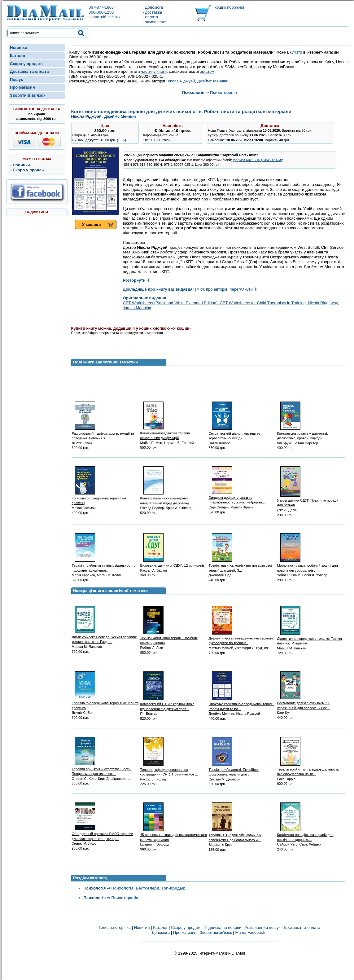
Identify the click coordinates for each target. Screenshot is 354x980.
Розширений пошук (263, 927)
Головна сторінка (115, 927)
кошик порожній (229, 7)
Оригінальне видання (145, 298)
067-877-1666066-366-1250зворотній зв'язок (104, 12)
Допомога (153, 7)
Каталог (18, 56)
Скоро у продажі (26, 64)
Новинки (19, 48)
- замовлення (155, 22)
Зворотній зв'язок (28, 95)
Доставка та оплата (29, 71)
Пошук (16, 79)
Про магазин (22, 87)
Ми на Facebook (250, 932)
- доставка (152, 12)
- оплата (151, 17)
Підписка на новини (224, 927)
